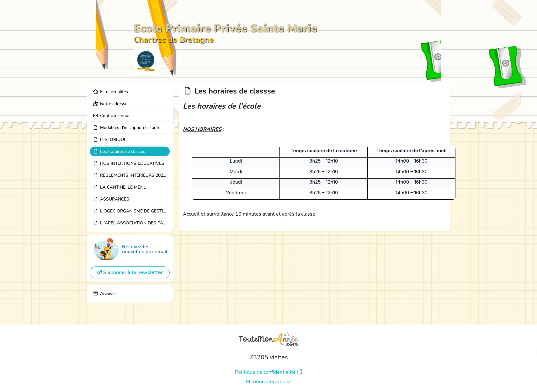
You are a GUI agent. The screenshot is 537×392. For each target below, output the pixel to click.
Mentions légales (269, 382)
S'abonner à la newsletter (130, 272)
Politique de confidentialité (268, 372)
